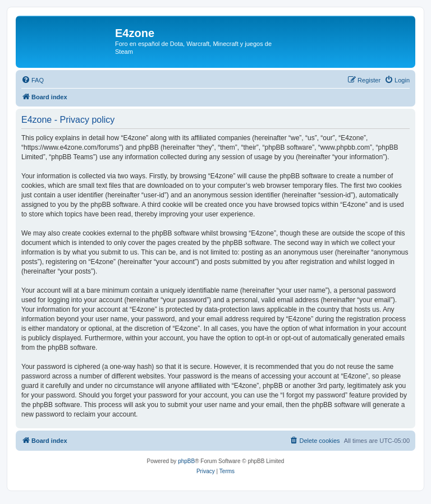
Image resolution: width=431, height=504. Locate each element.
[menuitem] (33, 80)
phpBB (186, 461)
